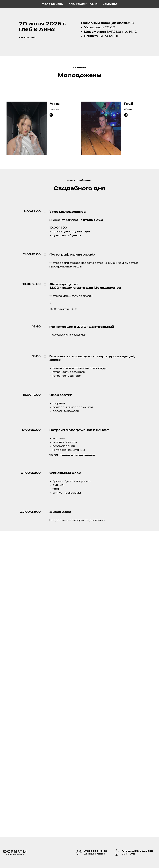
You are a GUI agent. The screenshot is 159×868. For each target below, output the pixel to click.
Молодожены (53, 4)
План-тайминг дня (83, 4)
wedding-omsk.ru (94, 854)
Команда (110, 4)
